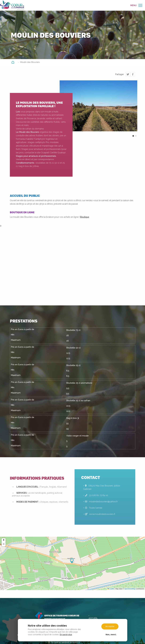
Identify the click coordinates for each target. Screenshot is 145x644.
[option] (98, 106)
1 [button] (133, 138)
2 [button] (136, 138)
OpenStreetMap (130, 589)
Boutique (85, 217)
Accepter (110, 626)
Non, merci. (111, 634)
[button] (73, 561)
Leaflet (111, 589)
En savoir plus (66, 634)
